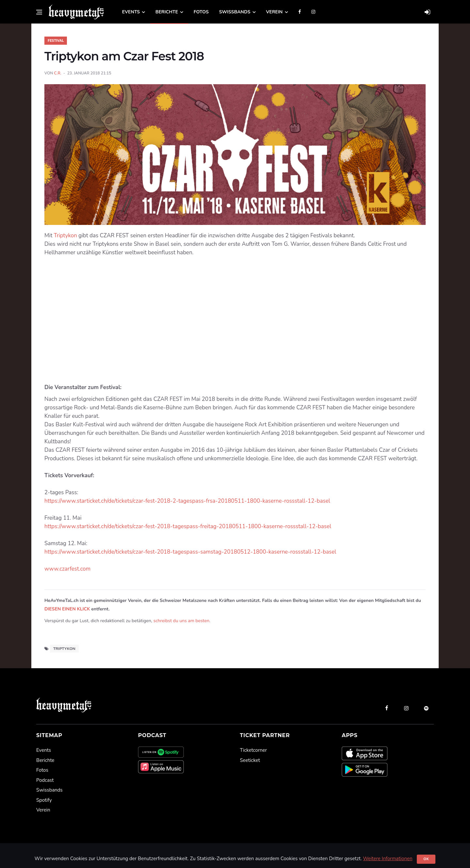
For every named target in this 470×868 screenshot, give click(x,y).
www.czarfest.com (67, 569)
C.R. (58, 73)
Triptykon (65, 236)
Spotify (44, 800)
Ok (426, 859)
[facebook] (386, 708)
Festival (56, 41)
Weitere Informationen (388, 859)
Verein (274, 12)
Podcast (45, 780)
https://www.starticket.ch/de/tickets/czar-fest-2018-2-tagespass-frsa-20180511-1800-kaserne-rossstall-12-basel (187, 501)
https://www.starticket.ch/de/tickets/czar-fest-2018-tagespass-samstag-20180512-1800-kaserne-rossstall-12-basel (190, 552)
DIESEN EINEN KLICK (67, 609)
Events (131, 12)
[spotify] (426, 708)
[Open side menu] (39, 12)
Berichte (167, 12)
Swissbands (235, 12)
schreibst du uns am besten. (182, 621)
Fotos (201, 12)
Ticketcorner (253, 750)
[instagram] (406, 708)
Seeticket (250, 760)
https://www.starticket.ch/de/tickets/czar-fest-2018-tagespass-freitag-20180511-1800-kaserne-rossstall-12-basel (188, 526)
